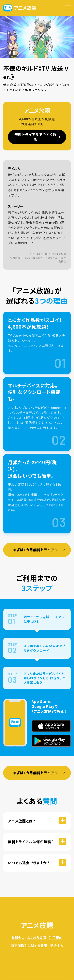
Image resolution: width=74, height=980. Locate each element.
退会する (57, 946)
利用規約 (56, 937)
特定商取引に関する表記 (29, 946)
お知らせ (18, 937)
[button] (68, 8)
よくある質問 (37, 937)
